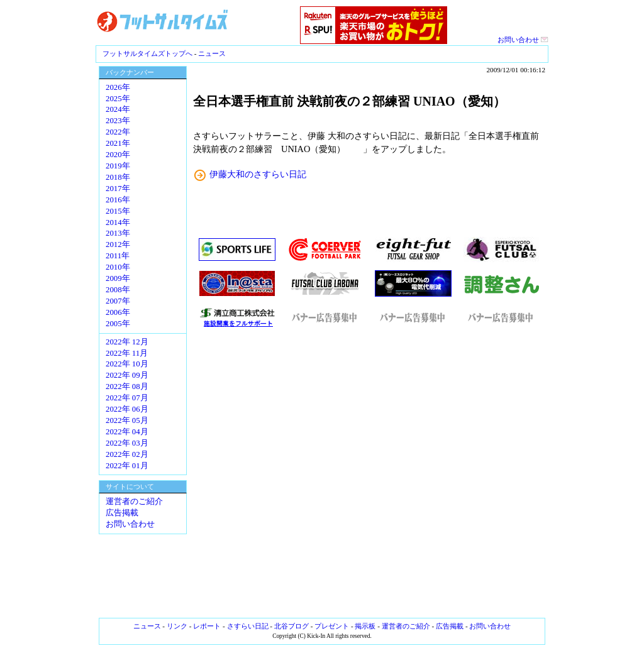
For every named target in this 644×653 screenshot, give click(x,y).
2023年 (118, 121)
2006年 (118, 312)
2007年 (118, 301)
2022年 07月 (127, 398)
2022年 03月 (127, 443)
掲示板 (365, 626)
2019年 (118, 166)
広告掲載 (122, 513)
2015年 (118, 211)
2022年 (118, 132)
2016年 (118, 200)
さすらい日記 (248, 626)
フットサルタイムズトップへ (147, 53)
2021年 (118, 143)
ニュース (212, 53)
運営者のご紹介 (134, 502)
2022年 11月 (127, 353)
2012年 (118, 244)
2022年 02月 (127, 454)
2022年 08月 (127, 387)
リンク (177, 626)
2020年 (118, 155)
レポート (207, 626)
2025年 (118, 99)
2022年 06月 (127, 409)
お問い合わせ (523, 40)
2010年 (118, 267)
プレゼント (332, 626)
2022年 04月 (127, 432)
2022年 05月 (127, 420)
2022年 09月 (127, 375)
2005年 (118, 324)
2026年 (118, 87)
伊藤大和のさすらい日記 (258, 174)
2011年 (118, 256)
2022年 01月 (127, 466)
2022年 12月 (127, 342)
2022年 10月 (127, 364)
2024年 (118, 109)
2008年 (118, 290)
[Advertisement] (369, 473)
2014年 (118, 222)
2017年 (118, 189)
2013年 (118, 233)
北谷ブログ (291, 626)
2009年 (118, 278)
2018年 (118, 177)
